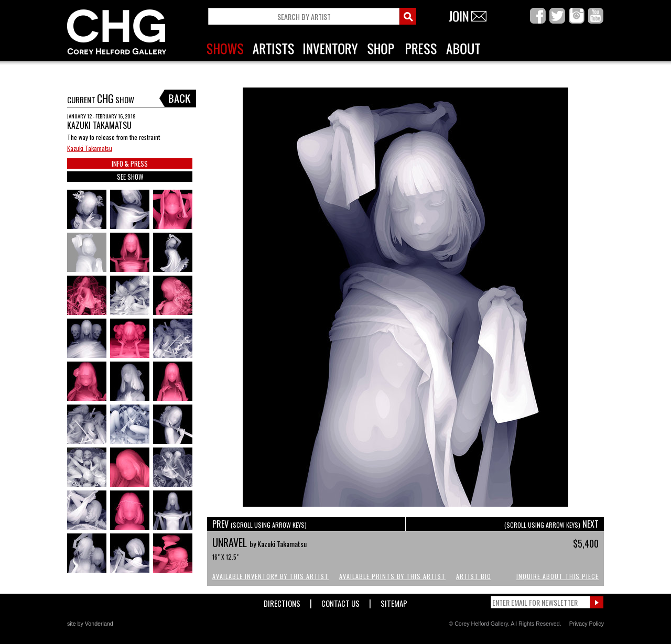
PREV (259, 524)
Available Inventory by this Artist (270, 576)
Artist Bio (474, 576)
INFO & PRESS (130, 163)
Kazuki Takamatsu (90, 148)
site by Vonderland (90, 624)
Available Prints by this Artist (392, 576)
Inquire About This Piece (558, 576)
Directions (282, 601)
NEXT (551, 524)
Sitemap (394, 601)
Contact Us (340, 601)
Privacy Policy (587, 624)
